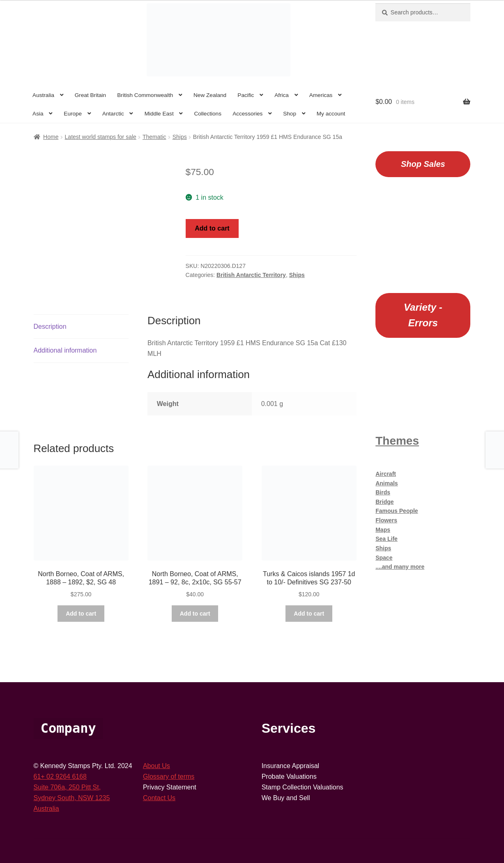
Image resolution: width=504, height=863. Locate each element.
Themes (397, 441)
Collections (208, 114)
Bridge (384, 502)
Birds (383, 492)
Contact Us (159, 798)
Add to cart (212, 228)
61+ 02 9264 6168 (60, 776)
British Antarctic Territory (251, 275)
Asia (38, 114)
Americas (321, 95)
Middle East (159, 114)
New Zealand (210, 95)
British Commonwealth (145, 95)
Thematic (154, 137)
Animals (387, 483)
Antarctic (113, 114)
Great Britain (90, 95)
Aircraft (386, 474)
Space (384, 558)
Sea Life (387, 539)
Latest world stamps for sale (101, 137)
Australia (43, 95)
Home (51, 137)
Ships (180, 137)
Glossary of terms (169, 776)
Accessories (247, 114)
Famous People (397, 511)
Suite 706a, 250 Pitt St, (67, 787)
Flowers (386, 520)
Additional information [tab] (65, 350)
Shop (290, 114)
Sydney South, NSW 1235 (72, 798)
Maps (383, 530)
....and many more (400, 567)
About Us (156, 766)
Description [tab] (50, 327)
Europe (73, 114)
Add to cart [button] (81, 614)
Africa (282, 95)
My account (331, 114)
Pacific (246, 95)
